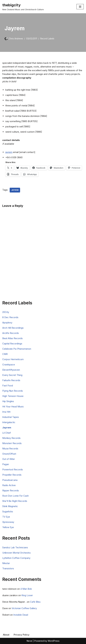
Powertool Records (13, 469)
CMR (5, 354)
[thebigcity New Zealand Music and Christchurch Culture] (23, 7)
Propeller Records (12, 475)
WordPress (54, 641)
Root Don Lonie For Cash (15, 496)
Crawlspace (9, 365)
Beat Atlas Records (12, 338)
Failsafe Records (11, 380)
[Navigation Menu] (80, 7)
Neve (29, 641)
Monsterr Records (12, 443)
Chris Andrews (16, 39)
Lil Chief (7, 433)
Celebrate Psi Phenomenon (17, 349)
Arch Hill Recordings (13, 328)
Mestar (6, 563)
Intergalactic (9, 422)
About (6, 635)
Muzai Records (10, 448)
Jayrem (15, 190)
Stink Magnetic (10, 506)
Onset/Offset (9, 454)
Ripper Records (11, 490)
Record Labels (47, 39)
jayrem (9, 152)
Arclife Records (11, 333)
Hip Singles (8, 401)
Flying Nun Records (13, 391)
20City (6, 312)
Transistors (8, 568)
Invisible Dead (21, 615)
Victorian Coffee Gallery (24, 608)
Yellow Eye (8, 527)
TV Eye (6, 517)
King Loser (27, 595)
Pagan (6, 464)
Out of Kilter (9, 459)
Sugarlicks (8, 511)
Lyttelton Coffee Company (16, 558)
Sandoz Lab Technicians (15, 547)
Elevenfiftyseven (11, 370)
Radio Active (9, 485)
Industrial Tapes (11, 417)
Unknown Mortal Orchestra (16, 553)
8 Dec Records (10, 317)
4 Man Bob (26, 589)
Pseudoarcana (10, 480)
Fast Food (8, 386)
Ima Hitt (6, 412)
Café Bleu (35, 602)
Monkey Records (11, 438)
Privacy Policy (22, 635)
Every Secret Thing (12, 375)
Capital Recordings (12, 344)
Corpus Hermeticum (13, 359)
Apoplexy (7, 323)
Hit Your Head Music (13, 407)
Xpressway (8, 522)
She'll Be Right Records (15, 501)
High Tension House (13, 396)
